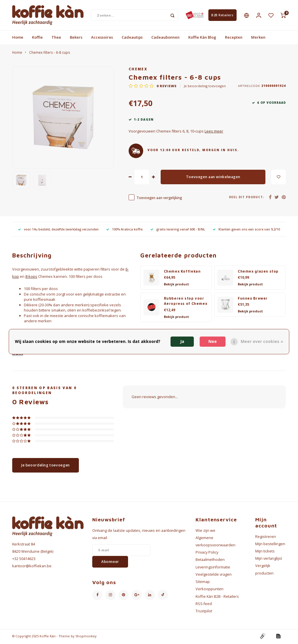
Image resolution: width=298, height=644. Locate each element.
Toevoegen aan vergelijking (159, 199)
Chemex (138, 70)
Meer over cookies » (262, 341)
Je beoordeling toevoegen (205, 87)
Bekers (76, 38)
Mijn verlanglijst (269, 560)
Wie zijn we (205, 531)
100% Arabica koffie (124, 230)
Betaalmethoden (210, 561)
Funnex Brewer (253, 299)
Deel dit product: (246, 198)
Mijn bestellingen (270, 545)
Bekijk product (176, 285)
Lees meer (214, 132)
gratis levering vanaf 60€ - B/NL (178, 230)
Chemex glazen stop (258, 272)
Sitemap (203, 583)
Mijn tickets (265, 552)
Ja (182, 341)
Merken (258, 38)
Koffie (37, 38)
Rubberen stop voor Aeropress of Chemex (186, 302)
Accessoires (102, 38)
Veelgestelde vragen (214, 576)
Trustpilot (204, 612)
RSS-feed (204, 605)
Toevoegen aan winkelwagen (213, 178)
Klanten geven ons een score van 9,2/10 (246, 230)
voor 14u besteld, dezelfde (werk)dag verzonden (58, 230)
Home (18, 38)
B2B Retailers (222, 16)
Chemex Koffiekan (182, 272)
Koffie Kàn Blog (202, 38)
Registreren (266, 537)
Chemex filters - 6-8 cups (50, 53)
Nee (213, 341)
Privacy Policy (207, 553)
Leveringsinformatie (213, 568)
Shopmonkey (86, 637)
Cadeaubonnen (165, 38)
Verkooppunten (210, 590)
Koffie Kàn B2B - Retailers (217, 597)
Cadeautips (132, 38)
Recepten (234, 38)
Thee (56, 38)
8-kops (31, 278)
